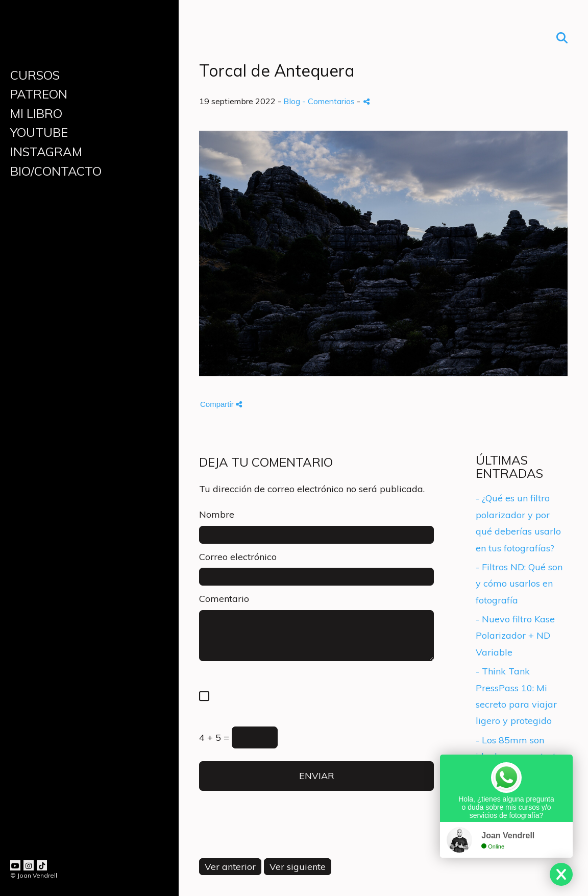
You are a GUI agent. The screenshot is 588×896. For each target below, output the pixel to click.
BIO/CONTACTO (56, 171)
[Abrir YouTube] (15, 865)
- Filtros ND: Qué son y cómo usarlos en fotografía (519, 584)
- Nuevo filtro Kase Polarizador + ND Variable (515, 636)
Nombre (217, 514)
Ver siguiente (298, 867)
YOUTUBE (39, 132)
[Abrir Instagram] (29, 865)
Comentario (224, 599)
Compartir (221, 404)
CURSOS (35, 75)
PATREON (39, 94)
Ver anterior (230, 867)
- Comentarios (329, 101)
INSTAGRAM (46, 152)
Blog (292, 101)
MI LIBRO (36, 113)
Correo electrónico (238, 557)
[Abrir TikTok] (42, 865)
